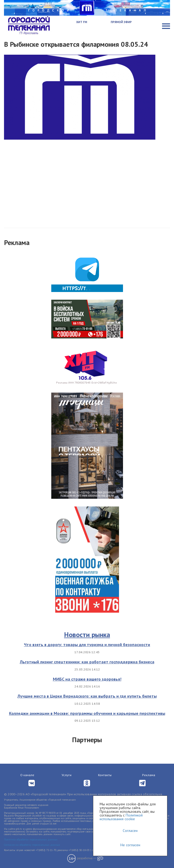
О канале (27, 775)
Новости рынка (87, 635)
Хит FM (82, 22)
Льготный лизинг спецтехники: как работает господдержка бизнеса (87, 662)
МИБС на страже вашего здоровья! (87, 679)
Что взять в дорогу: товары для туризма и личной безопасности (87, 644)
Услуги (67, 775)
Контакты (105, 775)
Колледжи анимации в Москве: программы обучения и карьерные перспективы (87, 713)
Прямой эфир (121, 22)
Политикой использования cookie (121, 817)
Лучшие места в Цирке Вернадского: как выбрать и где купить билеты (87, 696)
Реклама (149, 775)
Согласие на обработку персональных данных (32, 845)
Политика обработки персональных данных (31, 839)
